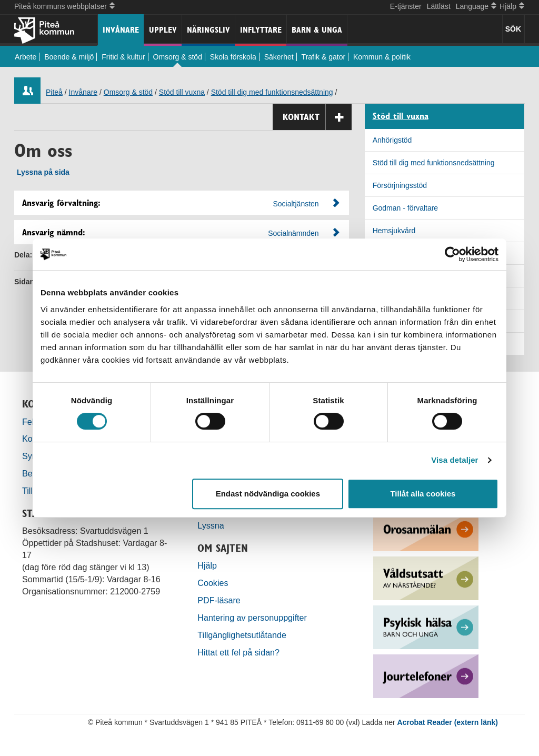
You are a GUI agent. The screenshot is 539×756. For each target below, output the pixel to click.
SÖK (513, 29)
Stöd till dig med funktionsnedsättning (272, 92)
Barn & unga (317, 30)
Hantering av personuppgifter (252, 618)
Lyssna (211, 525)
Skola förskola (233, 57)
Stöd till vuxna (182, 92)
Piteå (54, 92)
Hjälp (207, 565)
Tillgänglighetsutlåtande (242, 635)
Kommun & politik (382, 57)
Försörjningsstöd (400, 185)
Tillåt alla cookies (423, 494)
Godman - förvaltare (406, 208)
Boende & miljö (69, 57)
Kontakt (317, 117)
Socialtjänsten (296, 204)
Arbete (26, 57)
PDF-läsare (219, 600)
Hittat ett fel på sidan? (238, 652)
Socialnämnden (293, 233)
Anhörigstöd (392, 140)
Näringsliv (208, 30)
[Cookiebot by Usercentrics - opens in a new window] (452, 254)
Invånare (121, 30)
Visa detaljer (455, 460)
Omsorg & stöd (178, 57)
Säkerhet (279, 57)
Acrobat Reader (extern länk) (448, 722)
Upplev (163, 30)
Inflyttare (261, 30)
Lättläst (439, 6)
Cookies (213, 583)
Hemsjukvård (394, 231)
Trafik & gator (324, 57)
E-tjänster (406, 6)
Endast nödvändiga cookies (268, 494)
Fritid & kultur (123, 57)
